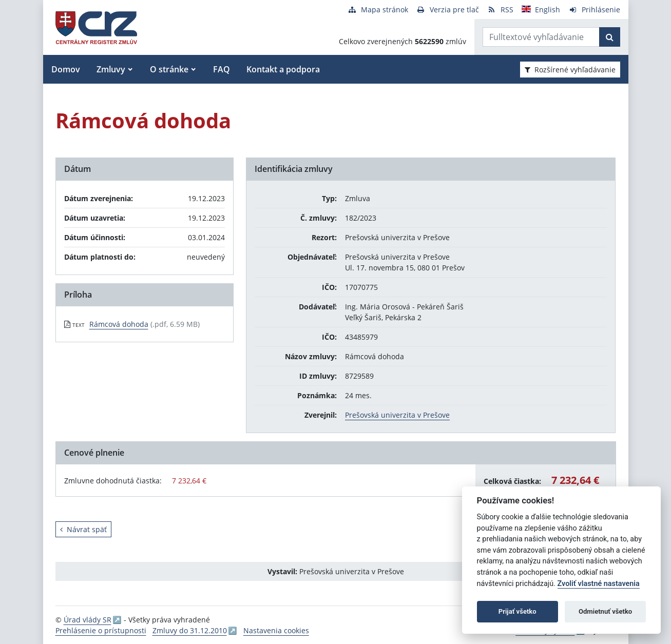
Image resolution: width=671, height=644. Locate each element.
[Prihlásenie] (594, 9)
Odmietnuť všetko (605, 611)
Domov (66, 69)
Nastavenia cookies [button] (276, 630)
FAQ (222, 69)
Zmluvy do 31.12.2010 (190, 630)
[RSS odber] (500, 9)
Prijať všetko (517, 611)
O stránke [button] (169, 69)
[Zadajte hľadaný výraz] (541, 37)
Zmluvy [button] (111, 69)
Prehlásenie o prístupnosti (101, 630)
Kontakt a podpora (283, 69)
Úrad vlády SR (88, 620)
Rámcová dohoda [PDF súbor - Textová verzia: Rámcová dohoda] (119, 324)
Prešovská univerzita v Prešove (397, 415)
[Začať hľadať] (610, 37)
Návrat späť (83, 529)
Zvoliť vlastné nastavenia (599, 584)
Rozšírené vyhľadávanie (570, 70)
